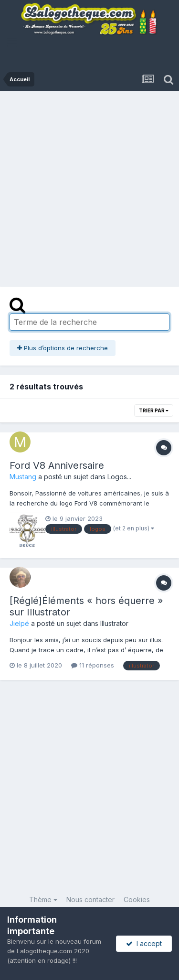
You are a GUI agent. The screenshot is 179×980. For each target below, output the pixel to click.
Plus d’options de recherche (63, 348)
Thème (43, 899)
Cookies (137, 899)
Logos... (119, 477)
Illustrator (114, 623)
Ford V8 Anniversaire (57, 465)
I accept (144, 943)
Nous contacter (90, 899)
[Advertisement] (89, 186)
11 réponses (93, 665)
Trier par (154, 410)
